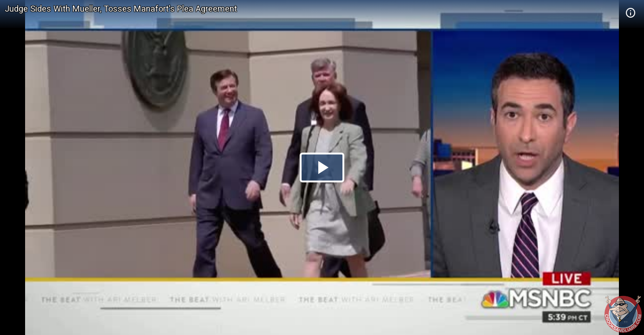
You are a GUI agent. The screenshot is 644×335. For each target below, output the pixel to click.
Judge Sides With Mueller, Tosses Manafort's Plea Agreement (121, 9)
